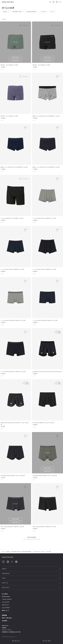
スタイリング (5, 605)
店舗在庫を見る (16, 61)
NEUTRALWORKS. (31, 12)
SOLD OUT (15, 42)
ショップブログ (6, 608)
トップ (3, 552)
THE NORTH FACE (17, 12)
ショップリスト (6, 602)
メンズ (52, 12)
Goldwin (5, 12)
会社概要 (5, 621)
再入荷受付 (16, 57)
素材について (6, 610)
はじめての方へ (6, 597)
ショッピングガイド (7, 599)
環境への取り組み (7, 618)
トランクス (43, 12)
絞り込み (16, 641)
